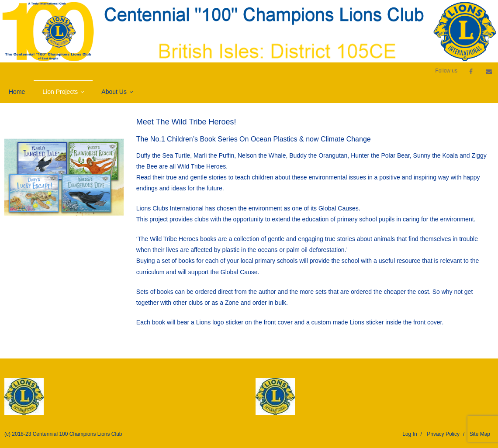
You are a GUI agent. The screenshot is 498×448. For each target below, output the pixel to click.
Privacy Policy (443, 434)
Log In (410, 434)
